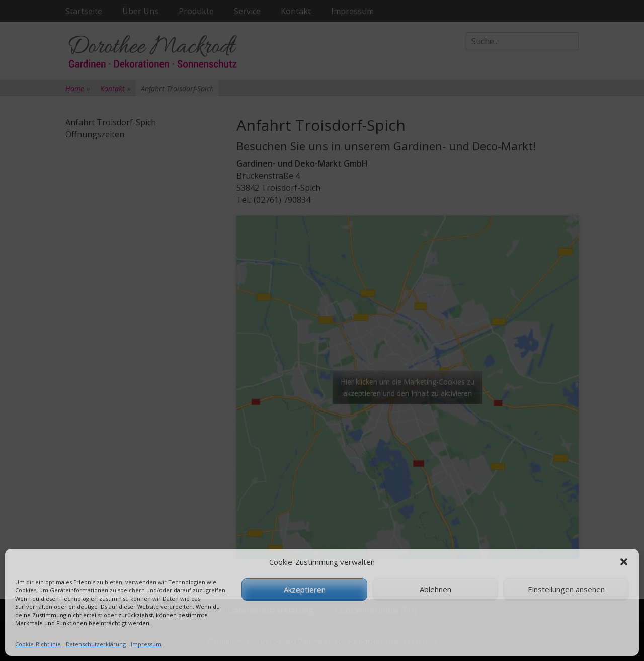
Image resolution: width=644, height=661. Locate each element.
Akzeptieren (305, 589)
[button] (624, 562)
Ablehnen (435, 589)
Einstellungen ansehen (566, 589)
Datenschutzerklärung (96, 644)
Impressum (146, 644)
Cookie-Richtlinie (38, 644)
